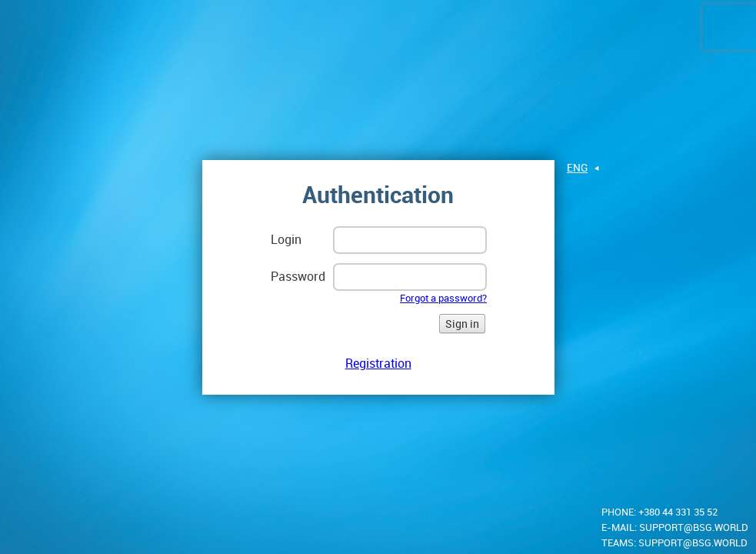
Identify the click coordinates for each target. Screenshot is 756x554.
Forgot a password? (443, 298)
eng (577, 167)
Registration (378, 363)
